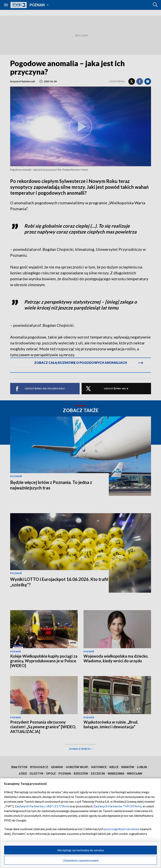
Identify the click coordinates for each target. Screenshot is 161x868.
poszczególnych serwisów (122, 829)
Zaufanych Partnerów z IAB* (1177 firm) (42, 806)
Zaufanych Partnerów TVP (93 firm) (117, 806)
